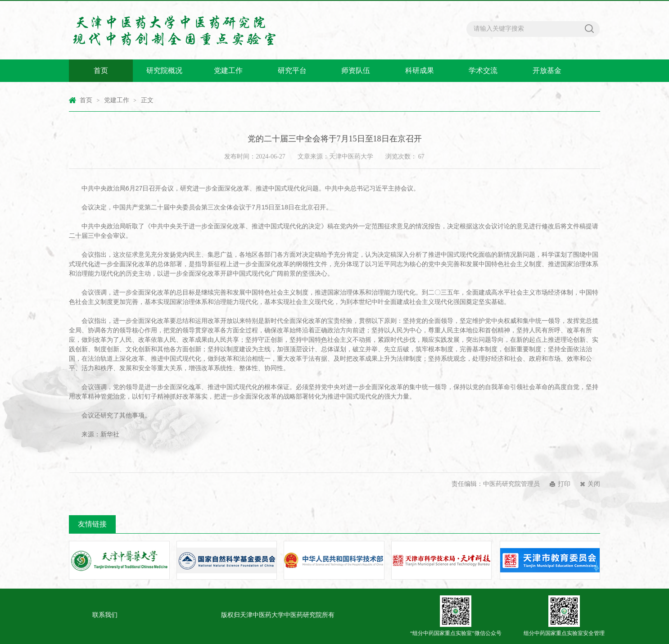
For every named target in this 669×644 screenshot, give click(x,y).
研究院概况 (164, 70)
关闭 (594, 484)
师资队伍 (356, 70)
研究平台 (292, 70)
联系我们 (105, 615)
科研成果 (420, 70)
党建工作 (228, 70)
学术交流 (483, 70)
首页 (101, 70)
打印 (564, 484)
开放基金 (547, 70)
